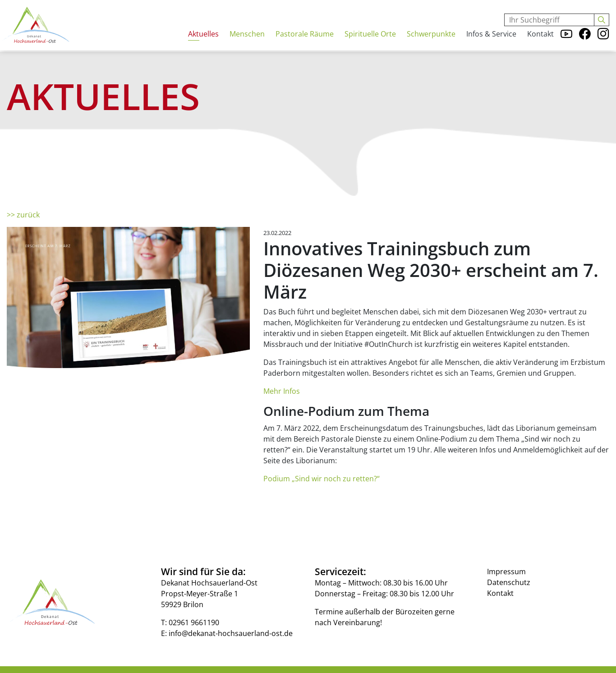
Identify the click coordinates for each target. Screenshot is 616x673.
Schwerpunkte (431, 44)
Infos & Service (491, 44)
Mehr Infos (282, 391)
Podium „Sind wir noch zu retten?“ (322, 479)
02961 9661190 (194, 622)
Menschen (247, 44)
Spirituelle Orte (370, 44)
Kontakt (540, 44)
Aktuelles (203, 44)
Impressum (506, 572)
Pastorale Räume (305, 44)
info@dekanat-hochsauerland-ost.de (231, 633)
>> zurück (23, 215)
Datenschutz (509, 582)
